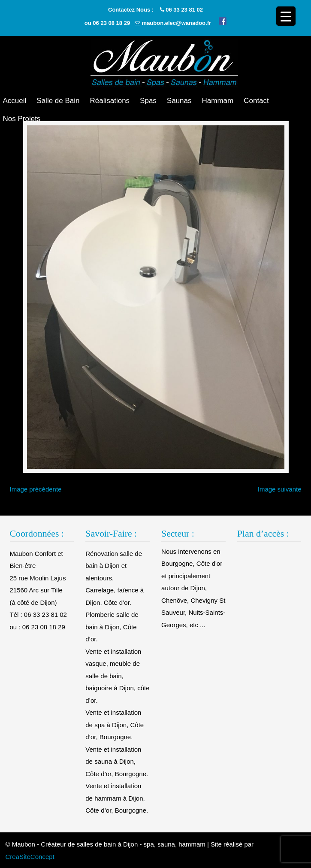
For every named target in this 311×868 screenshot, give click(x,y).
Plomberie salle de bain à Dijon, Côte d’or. (112, 627)
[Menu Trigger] (286, 16)
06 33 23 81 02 (184, 10)
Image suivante (280, 489)
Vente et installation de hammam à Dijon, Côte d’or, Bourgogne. (117, 798)
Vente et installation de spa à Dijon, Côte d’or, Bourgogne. (115, 725)
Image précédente (36, 489)
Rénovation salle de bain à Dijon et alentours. (114, 566)
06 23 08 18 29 (111, 23)
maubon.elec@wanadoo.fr (177, 23)
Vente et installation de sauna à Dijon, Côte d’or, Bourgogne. (117, 762)
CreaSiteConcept (30, 857)
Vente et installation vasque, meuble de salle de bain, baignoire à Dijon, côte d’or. (117, 676)
